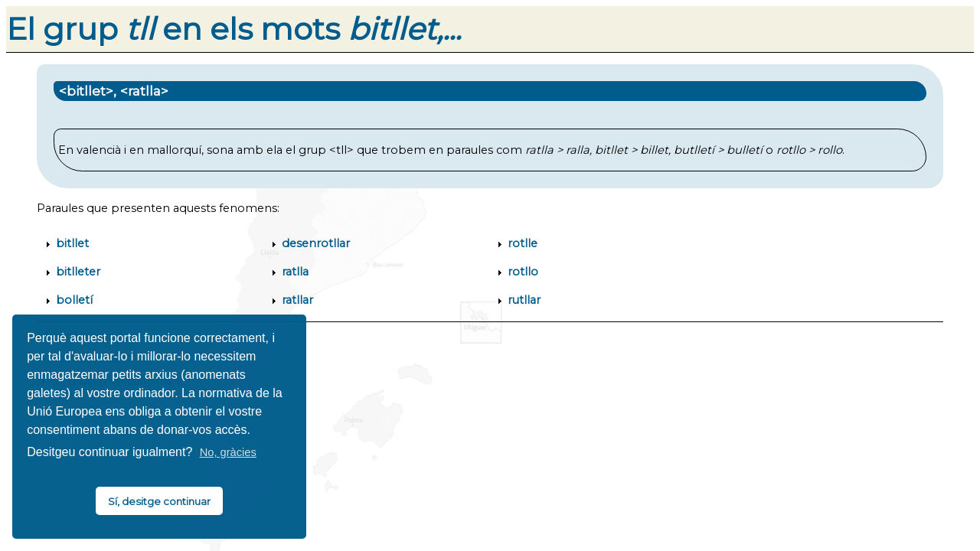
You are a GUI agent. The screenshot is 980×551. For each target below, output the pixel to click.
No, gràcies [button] (228, 452)
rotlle (523, 243)
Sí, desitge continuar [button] (159, 501)
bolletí (74, 300)
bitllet (72, 243)
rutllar (524, 300)
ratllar (297, 300)
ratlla (295, 272)
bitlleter (78, 272)
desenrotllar (316, 243)
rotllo (523, 272)
